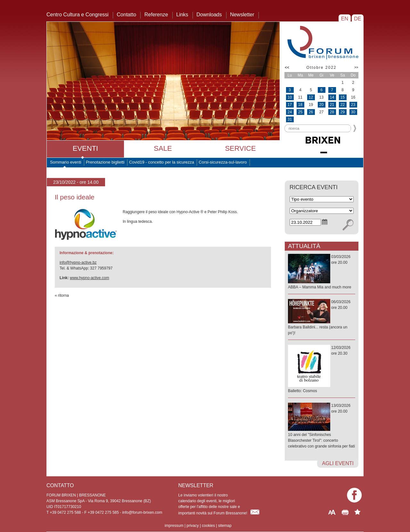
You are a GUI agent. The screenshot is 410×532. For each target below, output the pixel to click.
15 (343, 97)
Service (240, 148)
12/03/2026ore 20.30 (322, 370)
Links (182, 15)
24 (290, 112)
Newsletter (242, 15)
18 (300, 105)
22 (343, 105)
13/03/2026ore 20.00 (322, 426)
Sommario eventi (66, 162)
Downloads (209, 15)
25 (300, 112)
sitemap (225, 526)
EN (344, 19)
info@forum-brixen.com (142, 512)
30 (353, 112)
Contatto (127, 15)
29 (343, 112)
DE (358, 19)
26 (311, 112)
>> (356, 67)
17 (290, 105)
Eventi (85, 148)
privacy (193, 526)
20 (321, 105)
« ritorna (62, 295)
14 (332, 97)
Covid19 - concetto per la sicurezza (162, 162)
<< (287, 68)
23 (353, 105)
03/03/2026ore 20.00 (322, 272)
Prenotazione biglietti (105, 162)
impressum (174, 526)
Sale (163, 148)
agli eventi (338, 463)
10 (290, 97)
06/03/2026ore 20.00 (322, 318)
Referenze (156, 15)
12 (311, 97)
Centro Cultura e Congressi (78, 15)
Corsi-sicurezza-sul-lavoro (223, 162)
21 (332, 105)
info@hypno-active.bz (78, 262)
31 (290, 119)
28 (332, 112)
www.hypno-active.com (90, 278)
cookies (208, 526)
